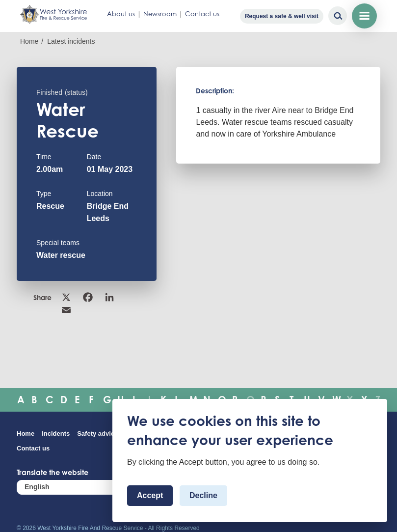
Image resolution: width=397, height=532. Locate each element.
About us (121, 14)
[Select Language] (76, 487)
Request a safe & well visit (282, 16)
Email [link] (66, 310)
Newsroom (160, 14)
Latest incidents (71, 41)
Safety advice (97, 434)
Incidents (56, 434)
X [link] (66, 297)
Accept (150, 495)
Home (29, 41)
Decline (203, 495)
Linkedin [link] (109, 297)
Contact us (202, 14)
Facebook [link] (88, 297)
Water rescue (61, 255)
